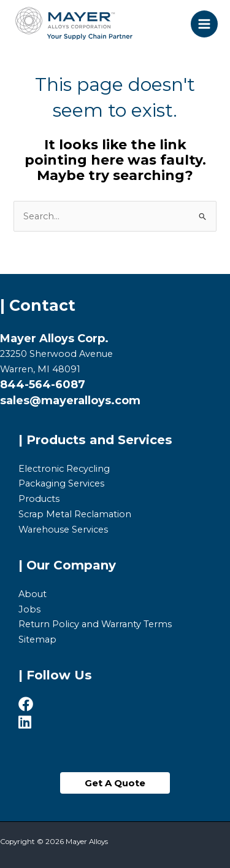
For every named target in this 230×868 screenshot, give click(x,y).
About (33, 594)
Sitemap (37, 639)
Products (39, 499)
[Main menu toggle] (204, 24)
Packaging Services (61, 483)
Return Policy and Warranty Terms (95, 624)
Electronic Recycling (64, 469)
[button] (115, 783)
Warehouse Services (63, 530)
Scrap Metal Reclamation (75, 514)
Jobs (29, 609)
